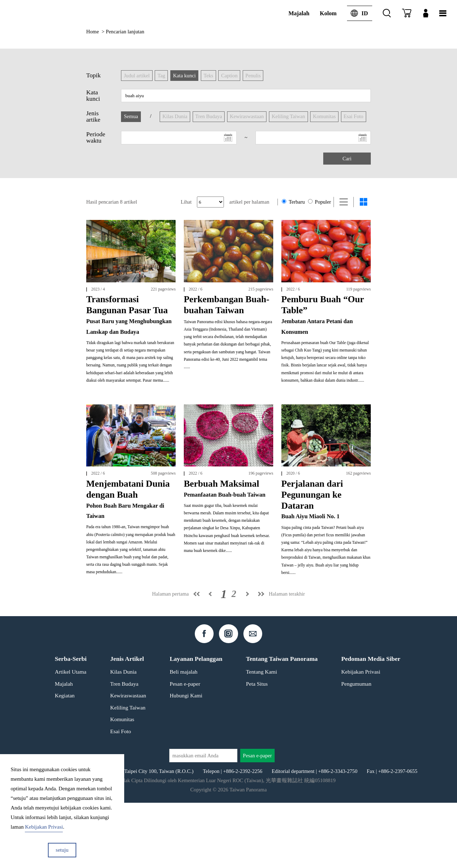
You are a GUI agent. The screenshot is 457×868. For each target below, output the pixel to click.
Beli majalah (183, 737)
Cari (347, 159)
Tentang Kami (261, 737)
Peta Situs (257, 749)
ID (357, 13)
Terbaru (293, 202)
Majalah (299, 13)
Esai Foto (121, 797)
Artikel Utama (71, 737)
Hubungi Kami (186, 761)
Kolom (328, 13)
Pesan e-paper (185, 749)
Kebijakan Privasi (361, 737)
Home (93, 32)
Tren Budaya (125, 749)
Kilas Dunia (123, 737)
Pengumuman (356, 749)
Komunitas (122, 785)
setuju (62, 850)
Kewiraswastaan (128, 761)
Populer (320, 202)
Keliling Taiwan (128, 773)
